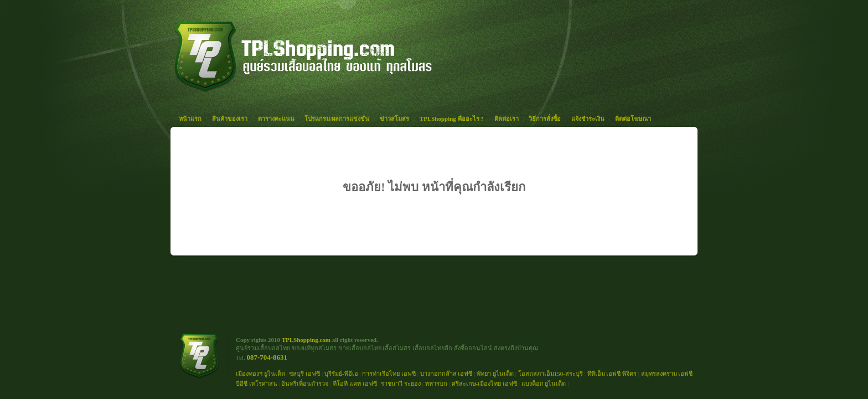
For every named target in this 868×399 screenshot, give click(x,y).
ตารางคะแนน (276, 119)
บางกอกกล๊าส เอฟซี (446, 374)
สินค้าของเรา (230, 119)
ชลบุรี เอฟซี (304, 374)
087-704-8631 (267, 357)
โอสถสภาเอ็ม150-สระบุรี (551, 374)
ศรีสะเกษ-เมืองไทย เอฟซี (484, 383)
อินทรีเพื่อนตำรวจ (305, 383)
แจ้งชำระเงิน (588, 119)
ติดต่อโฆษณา (633, 119)
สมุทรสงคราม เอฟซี (667, 374)
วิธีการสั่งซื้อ (545, 119)
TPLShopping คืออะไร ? (452, 119)
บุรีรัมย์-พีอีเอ (341, 374)
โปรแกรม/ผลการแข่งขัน (337, 119)
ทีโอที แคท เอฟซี (355, 383)
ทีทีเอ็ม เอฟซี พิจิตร (612, 374)
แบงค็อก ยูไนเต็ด (544, 383)
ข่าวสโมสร (394, 119)
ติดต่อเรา (507, 119)
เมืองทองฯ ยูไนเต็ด (260, 374)
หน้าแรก (190, 119)
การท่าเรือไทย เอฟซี (389, 374)
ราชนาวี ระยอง (401, 383)
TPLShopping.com (306, 340)
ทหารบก (436, 383)
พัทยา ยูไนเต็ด (495, 374)
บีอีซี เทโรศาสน (257, 383)
